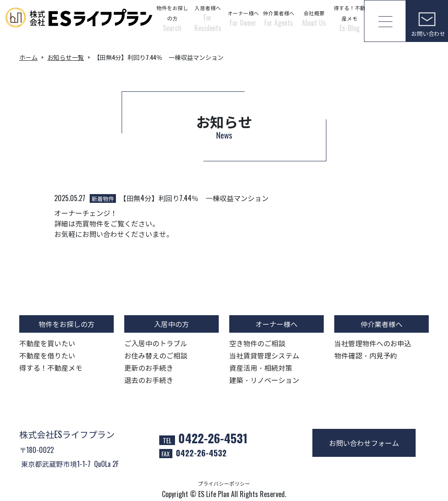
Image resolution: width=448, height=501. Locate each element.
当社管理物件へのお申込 (373, 343)
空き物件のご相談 (257, 343)
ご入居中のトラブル (156, 343)
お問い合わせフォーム (364, 443)
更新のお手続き (149, 368)
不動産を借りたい (47, 355)
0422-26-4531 (213, 438)
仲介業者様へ (278, 19)
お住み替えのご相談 (156, 355)
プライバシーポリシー (224, 483)
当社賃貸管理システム (264, 355)
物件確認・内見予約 (366, 355)
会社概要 (314, 19)
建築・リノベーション (264, 380)
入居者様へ (208, 19)
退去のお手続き (149, 380)
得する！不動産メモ (349, 19)
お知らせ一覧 (66, 57)
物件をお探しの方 (172, 19)
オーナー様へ (243, 19)
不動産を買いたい (47, 343)
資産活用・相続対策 (261, 368)
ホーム (28, 57)
